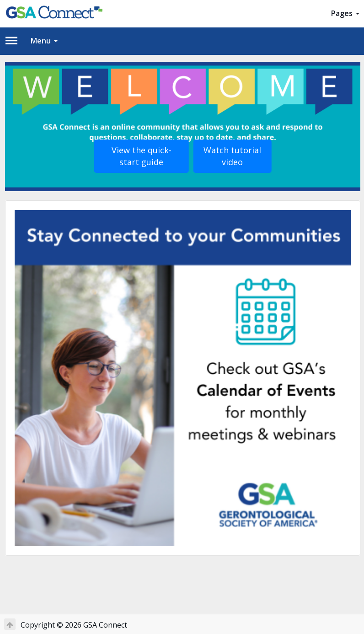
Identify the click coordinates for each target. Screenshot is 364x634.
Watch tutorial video (232, 156)
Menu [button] (44, 41)
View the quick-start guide (142, 156)
